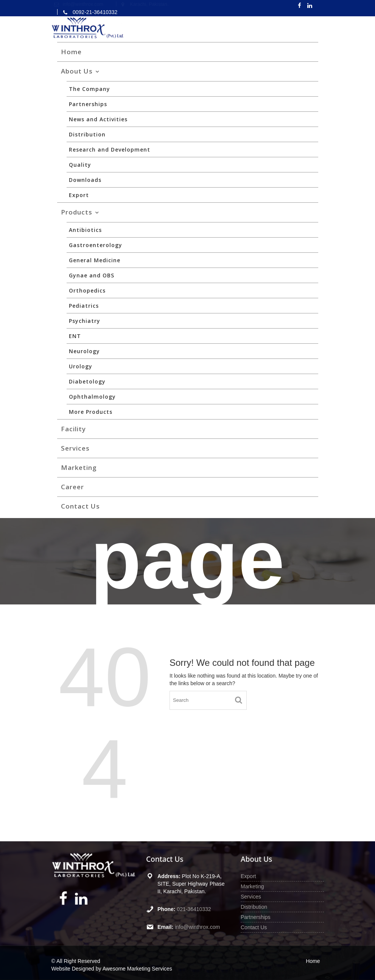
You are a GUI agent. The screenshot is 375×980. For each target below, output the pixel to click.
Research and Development (110, 150)
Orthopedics (87, 290)
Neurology (84, 351)
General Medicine (95, 260)
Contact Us (80, 506)
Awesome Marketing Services (137, 969)
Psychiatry (85, 321)
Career (72, 487)
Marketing (79, 467)
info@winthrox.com (197, 927)
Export (79, 195)
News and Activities (98, 119)
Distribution (87, 134)
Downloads (85, 180)
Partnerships (88, 104)
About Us (77, 71)
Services (75, 448)
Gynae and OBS (92, 275)
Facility (73, 429)
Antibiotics (85, 230)
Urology (81, 366)
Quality (80, 165)
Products (77, 212)
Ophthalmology (92, 397)
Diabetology (87, 381)
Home (71, 52)
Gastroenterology (96, 245)
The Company (89, 89)
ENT (75, 336)
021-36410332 (194, 909)
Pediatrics (84, 306)
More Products (91, 412)
